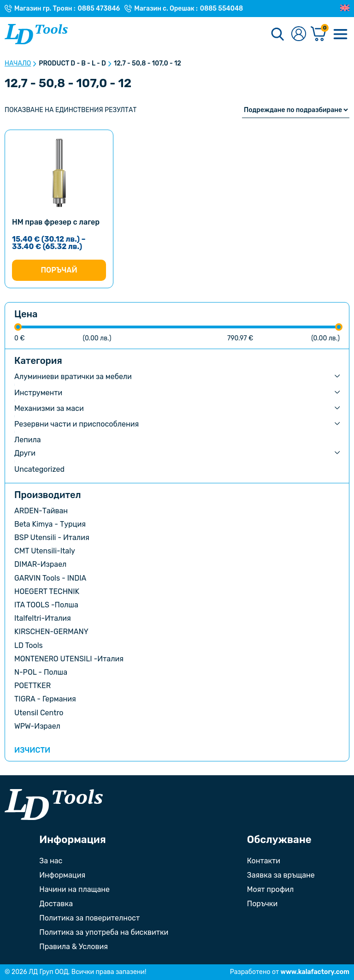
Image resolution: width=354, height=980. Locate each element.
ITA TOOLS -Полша (46, 605)
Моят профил (270, 889)
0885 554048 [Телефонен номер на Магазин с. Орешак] (221, 9)
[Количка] (319, 34)
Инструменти (38, 393)
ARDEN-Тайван (41, 511)
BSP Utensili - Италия (52, 538)
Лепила (28, 440)
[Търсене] (277, 34)
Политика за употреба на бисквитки (104, 932)
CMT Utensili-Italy (45, 551)
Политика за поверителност (89, 918)
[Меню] (340, 34)
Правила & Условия (74, 947)
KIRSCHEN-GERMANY (51, 632)
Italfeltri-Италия (43, 618)
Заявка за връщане (281, 875)
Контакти (264, 861)
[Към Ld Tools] (36, 34)
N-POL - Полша (41, 672)
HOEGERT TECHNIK (47, 591)
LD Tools (29, 645)
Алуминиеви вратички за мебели (73, 377)
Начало (18, 64)
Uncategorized (39, 469)
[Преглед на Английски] (345, 8)
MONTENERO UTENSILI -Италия (69, 659)
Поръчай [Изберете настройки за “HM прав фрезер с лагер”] (59, 270)
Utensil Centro (39, 713)
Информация (62, 875)
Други (25, 453)
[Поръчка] (296, 110)
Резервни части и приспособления (77, 424)
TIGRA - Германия (45, 699)
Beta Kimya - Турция (50, 524)
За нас (51, 861)
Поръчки (262, 904)
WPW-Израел (37, 726)
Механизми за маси (49, 408)
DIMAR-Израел (40, 564)
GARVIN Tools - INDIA (50, 578)
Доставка (56, 904)
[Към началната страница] (54, 805)
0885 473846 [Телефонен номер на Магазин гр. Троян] (99, 9)
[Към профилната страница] (299, 34)
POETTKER (32, 686)
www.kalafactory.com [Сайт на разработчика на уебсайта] (315, 972)
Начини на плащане (74, 889)
